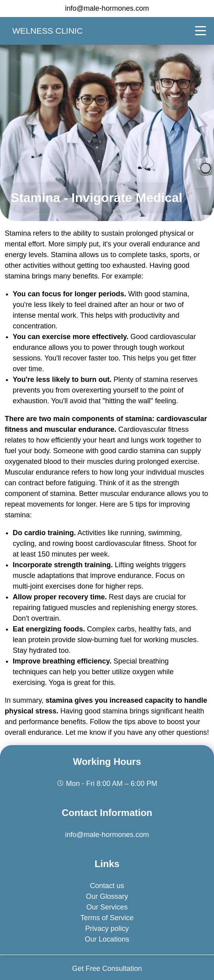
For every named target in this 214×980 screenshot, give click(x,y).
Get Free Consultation (107, 969)
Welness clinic (47, 31)
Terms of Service (107, 918)
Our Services (107, 907)
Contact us (107, 886)
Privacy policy (107, 929)
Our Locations (107, 939)
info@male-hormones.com (107, 8)
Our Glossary (107, 896)
